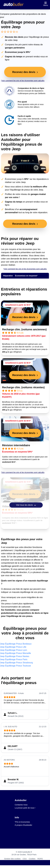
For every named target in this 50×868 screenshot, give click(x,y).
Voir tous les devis (26, 505)
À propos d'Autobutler (23, 825)
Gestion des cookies (12, 859)
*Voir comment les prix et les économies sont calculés (23, 81)
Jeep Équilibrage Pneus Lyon (14, 650)
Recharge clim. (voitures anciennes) (24, 329)
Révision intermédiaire (16, 445)
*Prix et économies (22, 822)
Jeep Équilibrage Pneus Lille (13, 647)
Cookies (32, 859)
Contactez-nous (21, 805)
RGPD (40, 859)
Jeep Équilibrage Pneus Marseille (15, 653)
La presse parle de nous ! (25, 808)
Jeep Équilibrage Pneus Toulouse (15, 666)
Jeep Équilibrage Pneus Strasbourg (16, 663)
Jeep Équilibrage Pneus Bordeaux (16, 644)
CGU (25, 859)
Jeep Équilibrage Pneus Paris (14, 659)
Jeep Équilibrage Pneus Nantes (15, 656)
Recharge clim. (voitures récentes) (23, 387)
